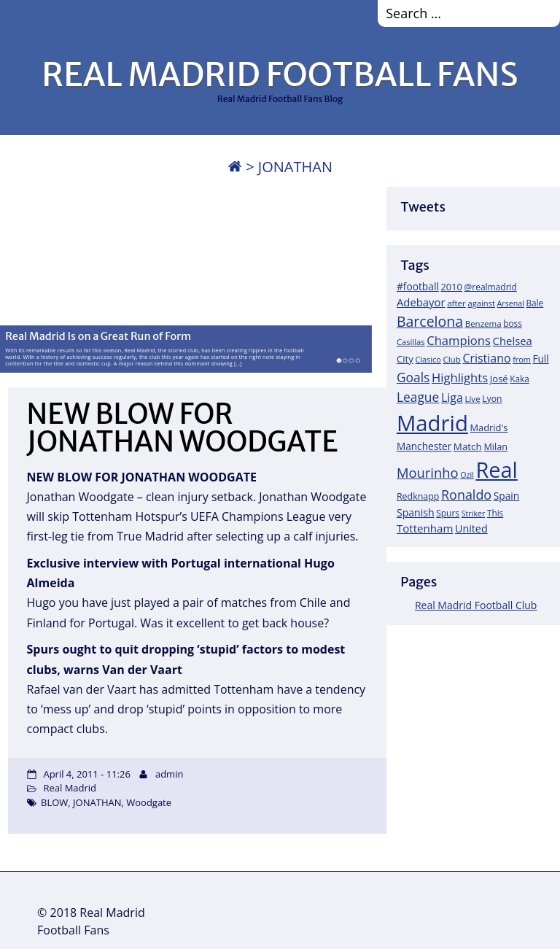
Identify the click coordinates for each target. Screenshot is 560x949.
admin (169, 774)
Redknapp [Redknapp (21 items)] (418, 496)
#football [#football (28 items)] (418, 286)
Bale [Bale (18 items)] (535, 303)
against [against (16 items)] (481, 303)
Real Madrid (70, 788)
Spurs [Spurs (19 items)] (448, 513)
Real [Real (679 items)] (496, 469)
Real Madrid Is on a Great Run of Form (98, 336)
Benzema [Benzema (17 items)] (483, 324)
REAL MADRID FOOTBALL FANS (280, 74)
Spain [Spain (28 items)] (507, 496)
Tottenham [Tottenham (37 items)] (425, 528)
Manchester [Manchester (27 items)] (424, 446)
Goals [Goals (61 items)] (413, 377)
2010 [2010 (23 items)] (451, 287)
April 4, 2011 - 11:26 (86, 774)
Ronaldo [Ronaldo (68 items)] (466, 495)
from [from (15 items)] (522, 359)
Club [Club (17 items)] (451, 359)
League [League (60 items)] (418, 397)
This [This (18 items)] (495, 513)
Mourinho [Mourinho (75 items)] (428, 472)
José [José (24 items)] (499, 379)
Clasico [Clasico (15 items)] (428, 359)
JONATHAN (97, 802)
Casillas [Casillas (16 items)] (411, 342)
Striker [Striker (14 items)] (474, 514)
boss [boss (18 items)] (513, 323)
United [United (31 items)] (471, 528)
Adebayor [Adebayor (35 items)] (421, 302)
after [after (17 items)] (456, 303)
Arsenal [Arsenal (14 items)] (511, 303)
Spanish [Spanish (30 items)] (416, 512)
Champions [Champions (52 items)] (459, 340)
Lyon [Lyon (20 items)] (492, 399)
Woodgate (149, 802)
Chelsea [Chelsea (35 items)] (513, 341)
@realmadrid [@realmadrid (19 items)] (491, 287)
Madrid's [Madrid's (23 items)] (489, 427)
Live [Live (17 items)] (472, 399)
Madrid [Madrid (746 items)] (432, 423)
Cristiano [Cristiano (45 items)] (486, 358)
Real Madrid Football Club (476, 605)
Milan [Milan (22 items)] (495, 446)
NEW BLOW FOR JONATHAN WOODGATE (183, 428)
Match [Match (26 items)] (468, 446)
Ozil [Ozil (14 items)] (467, 475)
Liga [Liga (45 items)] (452, 398)
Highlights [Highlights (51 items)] (460, 377)
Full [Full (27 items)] (540, 359)
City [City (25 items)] (405, 359)
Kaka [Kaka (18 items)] (519, 379)
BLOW (54, 802)
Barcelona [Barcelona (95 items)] (430, 321)
